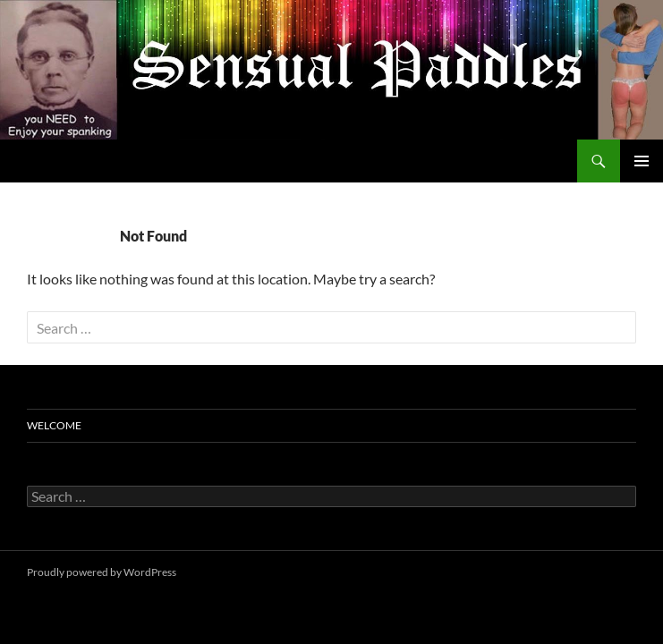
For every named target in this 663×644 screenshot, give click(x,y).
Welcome (54, 425)
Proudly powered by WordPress (102, 572)
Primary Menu (642, 161)
